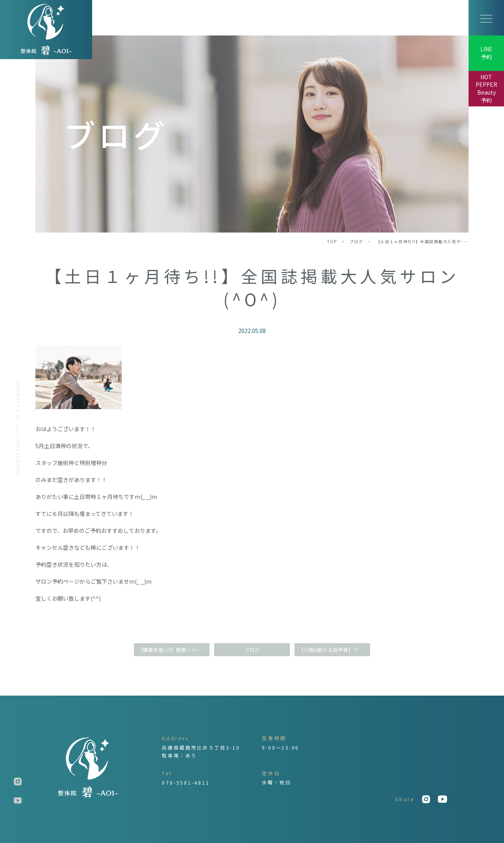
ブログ (357, 241)
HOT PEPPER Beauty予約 (486, 88)
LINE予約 (486, 53)
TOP (332, 241)
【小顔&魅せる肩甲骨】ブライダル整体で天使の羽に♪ (334, 650)
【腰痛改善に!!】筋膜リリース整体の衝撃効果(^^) (174, 650)
